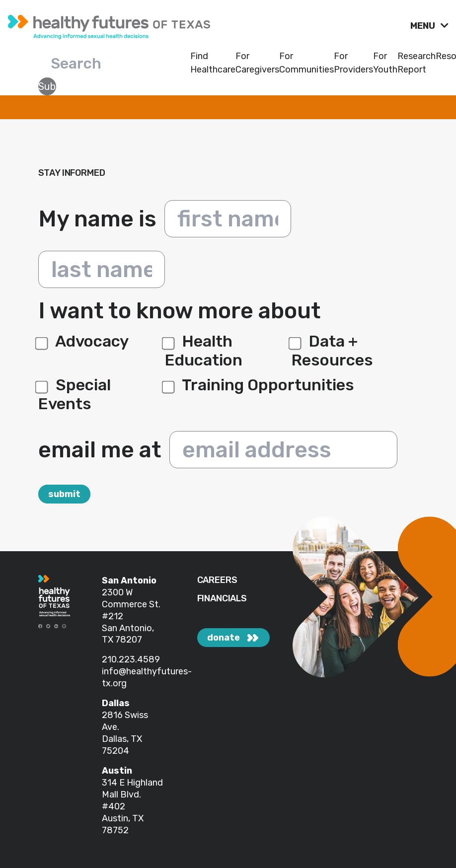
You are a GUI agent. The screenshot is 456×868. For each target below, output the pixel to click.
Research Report (417, 63)
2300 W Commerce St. (131, 598)
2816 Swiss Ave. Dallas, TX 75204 (125, 733)
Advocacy (83, 341)
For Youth (385, 63)
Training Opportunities (260, 385)
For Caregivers (257, 63)
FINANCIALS (222, 599)
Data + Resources (332, 351)
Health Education (204, 351)
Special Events (75, 394)
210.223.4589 (131, 659)
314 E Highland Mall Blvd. (132, 789)
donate (224, 638)
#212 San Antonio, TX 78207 (128, 628)
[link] (205, 25)
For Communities (306, 63)
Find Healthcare (213, 63)
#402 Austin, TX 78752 (123, 818)
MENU (424, 26)
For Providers (353, 63)
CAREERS (217, 580)
